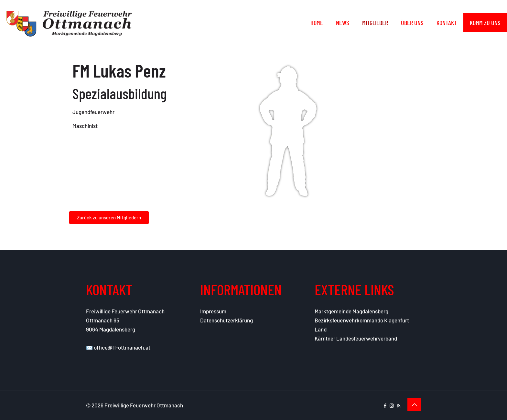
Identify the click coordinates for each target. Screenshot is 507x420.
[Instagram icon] (392, 405)
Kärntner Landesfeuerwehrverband (356, 338)
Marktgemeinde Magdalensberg (351, 311)
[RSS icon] (399, 405)
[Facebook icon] (385, 405)
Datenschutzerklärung (227, 320)
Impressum (213, 311)
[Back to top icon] (414, 404)
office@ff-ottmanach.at (122, 347)
